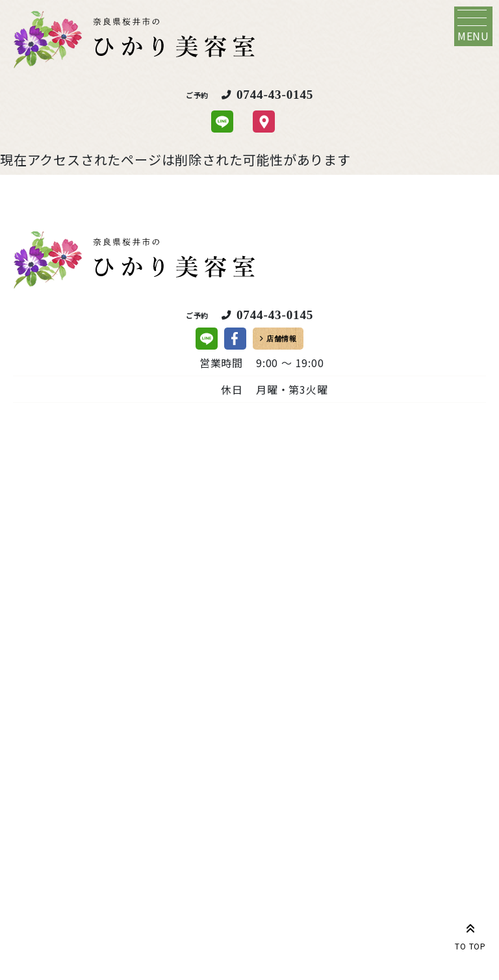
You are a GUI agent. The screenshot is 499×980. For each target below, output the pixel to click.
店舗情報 (282, 339)
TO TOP (470, 935)
